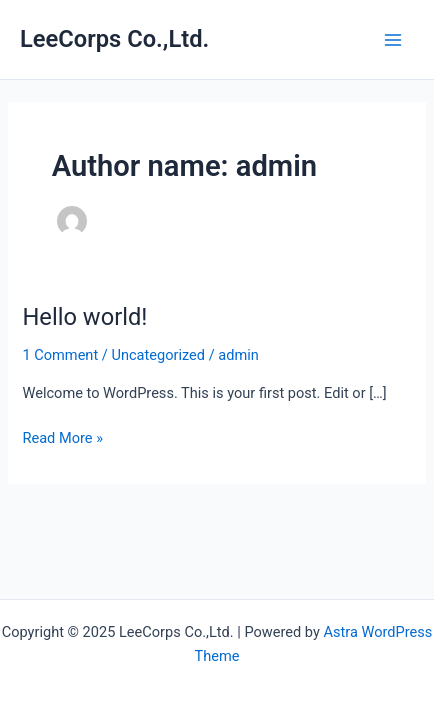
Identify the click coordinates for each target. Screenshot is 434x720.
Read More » (62, 436)
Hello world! (84, 317)
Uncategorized (158, 355)
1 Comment (60, 355)
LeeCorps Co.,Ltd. (114, 39)
